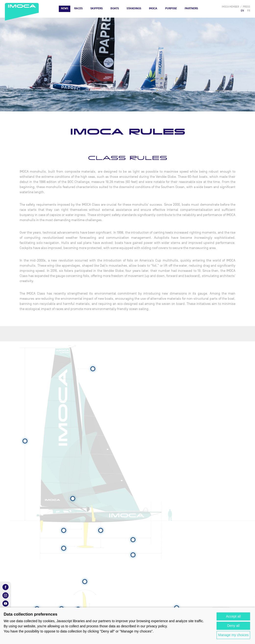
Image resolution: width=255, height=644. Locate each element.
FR (249, 11)
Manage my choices (233, 635)
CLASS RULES (128, 158)
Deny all (233, 626)
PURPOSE (171, 8)
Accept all (233, 616)
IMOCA (153, 8)
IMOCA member (230, 7)
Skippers (97, 8)
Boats (115, 8)
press (246, 7)
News (65, 8)
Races (78, 8)
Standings (134, 8)
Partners (191, 8)
